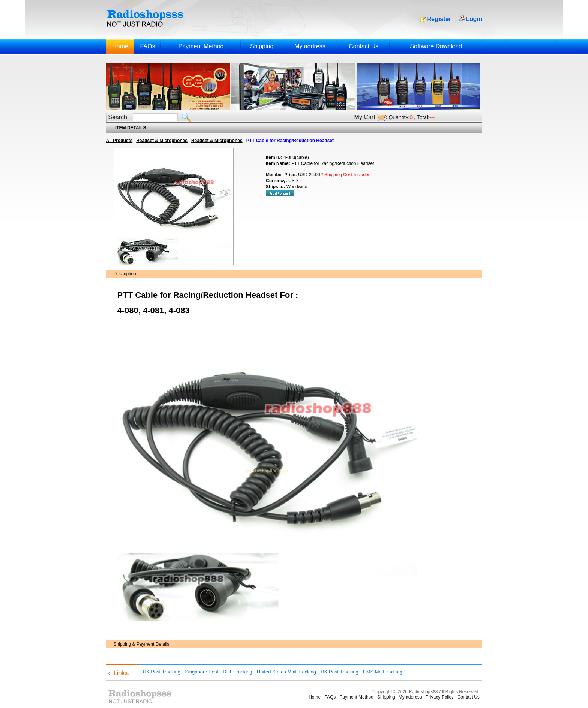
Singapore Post (202, 672)
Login (474, 19)
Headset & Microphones (162, 141)
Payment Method (201, 46)
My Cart (365, 117)
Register (439, 19)
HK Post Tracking (339, 672)
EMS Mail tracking (383, 672)
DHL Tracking (237, 672)
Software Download (436, 46)
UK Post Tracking (162, 672)
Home (120, 46)
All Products (119, 141)
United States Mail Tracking (286, 672)
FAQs (147, 46)
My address (310, 46)
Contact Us (364, 46)
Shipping (262, 46)
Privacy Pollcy (440, 697)
